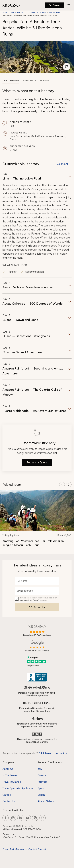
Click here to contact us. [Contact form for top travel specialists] (53, 753)
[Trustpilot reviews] (37, 661)
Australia (42, 782)
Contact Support (37, 849)
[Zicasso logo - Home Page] (11, 5)
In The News (10, 775)
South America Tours (37, 12)
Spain (41, 788)
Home (5, 12)
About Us (8, 769)
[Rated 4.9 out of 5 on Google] (37, 646)
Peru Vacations (54, 12)
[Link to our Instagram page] (13, 818)
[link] (37, 520)
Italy (40, 769)
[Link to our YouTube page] (28, 818)
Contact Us (9, 801)
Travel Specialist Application (18, 788)
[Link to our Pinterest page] (35, 818)
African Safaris (46, 801)
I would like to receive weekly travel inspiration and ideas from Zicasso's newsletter (39, 599)
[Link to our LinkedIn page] (20, 818)
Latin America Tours (18, 12)
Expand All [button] (62, 164)
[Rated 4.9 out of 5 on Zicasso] (37, 631)
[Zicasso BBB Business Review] (37, 677)
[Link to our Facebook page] (6, 818)
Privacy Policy (9, 849)
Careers (7, 795)
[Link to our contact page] (43, 818)
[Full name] (37, 581)
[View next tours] (69, 485)
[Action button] (69, 5)
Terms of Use (22, 849)
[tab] (11, 80)
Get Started (54, 5)
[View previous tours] (62, 485)
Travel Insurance (12, 782)
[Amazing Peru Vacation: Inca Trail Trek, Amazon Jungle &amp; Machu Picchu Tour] (37, 543)
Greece (42, 775)
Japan (41, 795)
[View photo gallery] (67, 67)
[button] (37, 225)
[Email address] (37, 591)
